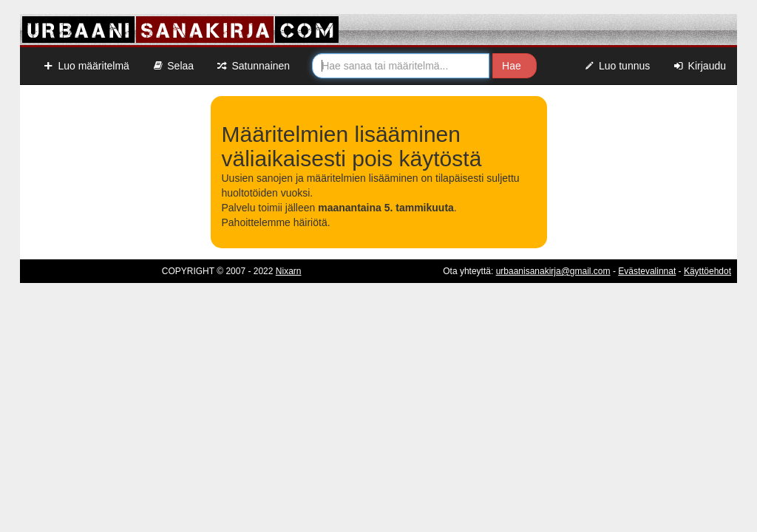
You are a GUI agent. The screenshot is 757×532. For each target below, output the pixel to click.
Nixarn (289, 271)
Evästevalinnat (647, 271)
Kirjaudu (699, 66)
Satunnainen (253, 66)
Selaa (173, 66)
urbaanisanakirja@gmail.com (553, 271)
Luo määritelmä (86, 66)
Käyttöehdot (707, 271)
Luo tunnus (617, 66)
